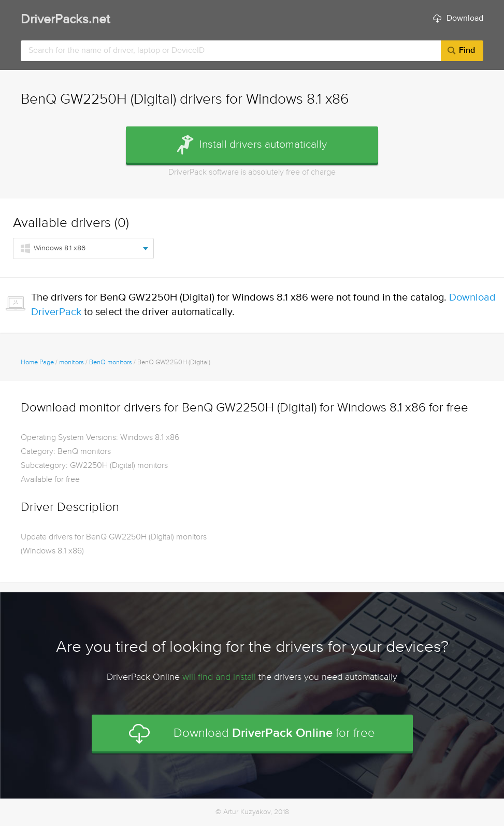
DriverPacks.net (65, 20)
